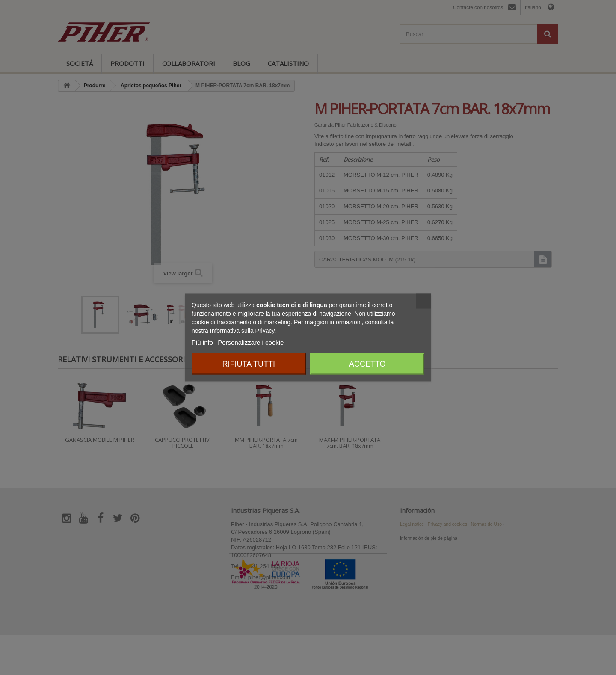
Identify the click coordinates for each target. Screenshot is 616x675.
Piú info (202, 342)
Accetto (367, 364)
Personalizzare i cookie (251, 342)
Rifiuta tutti (249, 364)
